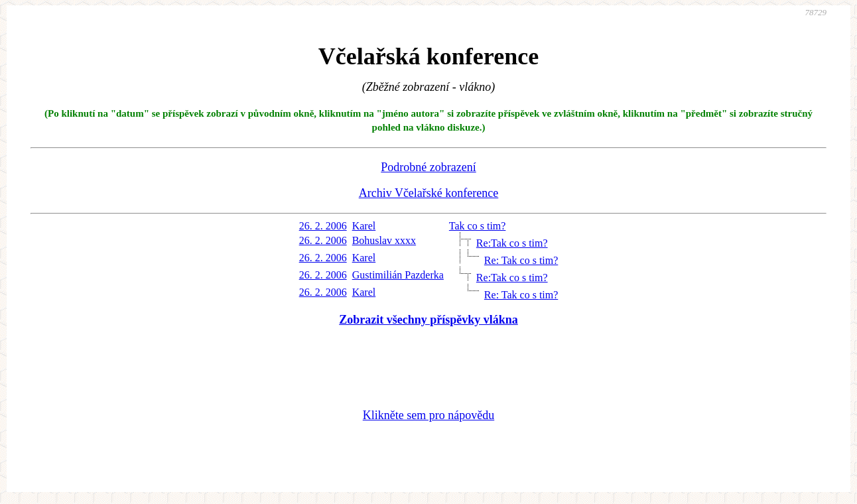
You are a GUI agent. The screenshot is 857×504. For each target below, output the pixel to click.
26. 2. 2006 (323, 226)
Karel (364, 226)
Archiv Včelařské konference (429, 193)
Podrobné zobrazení (428, 167)
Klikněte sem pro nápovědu (428, 415)
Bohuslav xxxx (384, 240)
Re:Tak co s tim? (512, 243)
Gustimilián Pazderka (398, 275)
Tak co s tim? (478, 226)
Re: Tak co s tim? (521, 260)
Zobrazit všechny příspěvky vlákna (428, 320)
